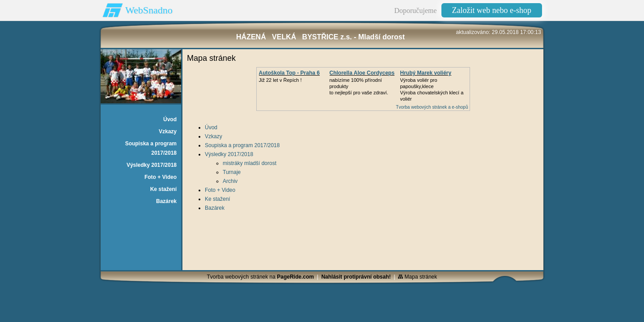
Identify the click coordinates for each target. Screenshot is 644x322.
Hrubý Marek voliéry (426, 73)
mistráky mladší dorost (250, 163)
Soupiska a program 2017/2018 (242, 145)
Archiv (230, 181)
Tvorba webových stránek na (261, 277)
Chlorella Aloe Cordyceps (362, 73)
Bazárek (215, 208)
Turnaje (232, 172)
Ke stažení (218, 199)
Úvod (211, 127)
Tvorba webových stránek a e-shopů (432, 107)
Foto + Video (220, 190)
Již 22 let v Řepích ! (280, 80)
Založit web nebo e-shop (492, 10)
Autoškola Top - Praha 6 (289, 73)
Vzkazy (214, 136)
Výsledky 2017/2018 (229, 154)
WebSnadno (149, 10)
